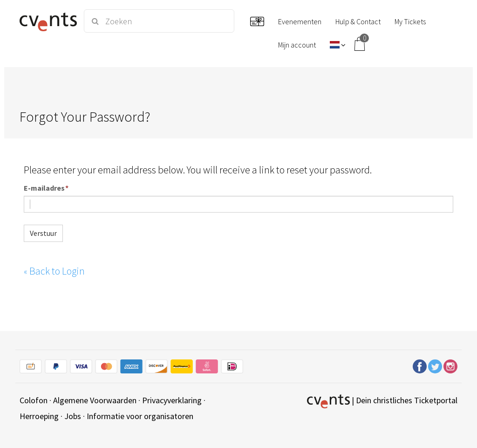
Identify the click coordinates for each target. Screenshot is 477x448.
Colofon (34, 400)
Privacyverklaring (172, 400)
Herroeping (39, 416)
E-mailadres (44, 188)
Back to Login (54, 271)
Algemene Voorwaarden (95, 400)
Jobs (73, 416)
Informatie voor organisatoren (140, 416)
